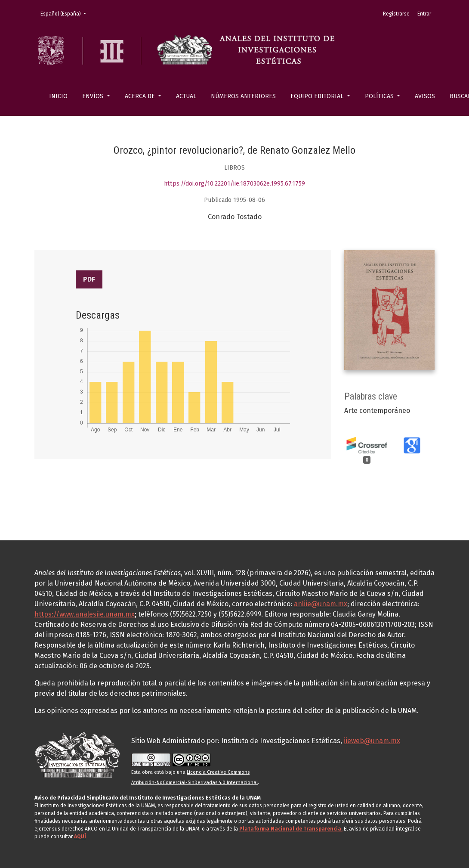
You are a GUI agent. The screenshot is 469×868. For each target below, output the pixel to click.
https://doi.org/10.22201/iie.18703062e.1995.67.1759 (234, 184)
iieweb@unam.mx (372, 741)
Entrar (424, 14)
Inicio (58, 96)
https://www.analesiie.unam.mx (85, 614)
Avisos (425, 96)
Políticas (380, 96)
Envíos (94, 96)
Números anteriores (243, 96)
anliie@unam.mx (321, 604)
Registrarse (396, 14)
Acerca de (141, 96)
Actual (186, 96)
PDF (89, 279)
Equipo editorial (318, 96)
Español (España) (66, 13)
